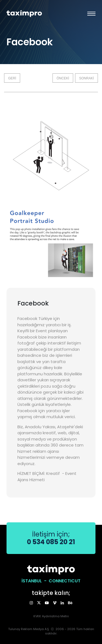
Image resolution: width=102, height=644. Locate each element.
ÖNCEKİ (63, 78)
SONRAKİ (86, 78)
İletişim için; (51, 538)
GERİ (12, 78)
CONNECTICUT (65, 581)
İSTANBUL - (35, 581)
